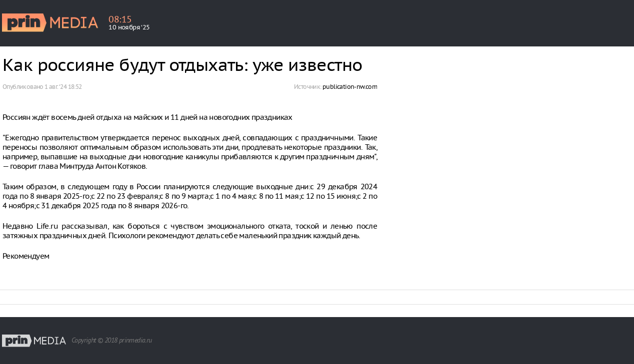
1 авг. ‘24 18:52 (63, 87)
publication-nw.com (350, 87)
